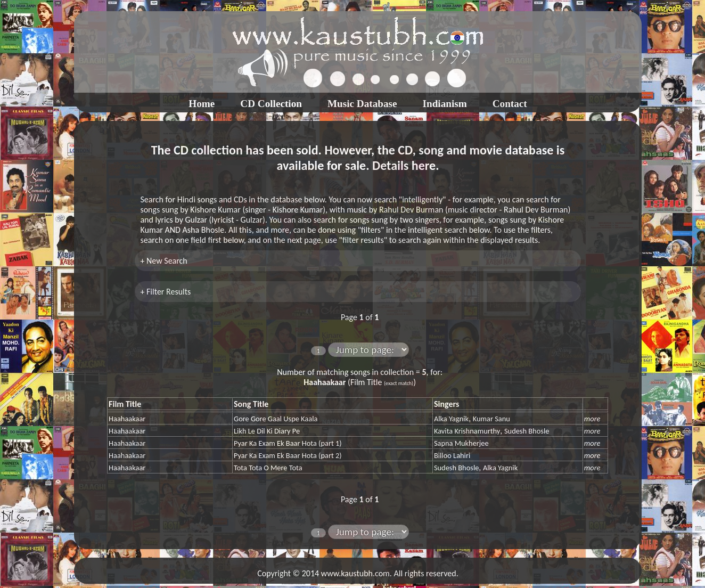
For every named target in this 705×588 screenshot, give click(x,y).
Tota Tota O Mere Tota (268, 468)
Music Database (362, 104)
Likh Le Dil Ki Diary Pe (267, 431)
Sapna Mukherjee (461, 443)
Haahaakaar (127, 419)
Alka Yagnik (451, 419)
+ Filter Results (165, 292)
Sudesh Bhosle (527, 431)
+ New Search (163, 261)
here (424, 165)
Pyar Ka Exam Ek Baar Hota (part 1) (288, 443)
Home (202, 104)
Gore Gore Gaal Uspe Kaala (276, 419)
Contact (510, 104)
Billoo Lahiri (452, 455)
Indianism (445, 104)
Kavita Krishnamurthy (467, 431)
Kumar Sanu (491, 419)
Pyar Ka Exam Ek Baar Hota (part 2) (288, 455)
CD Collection (271, 104)
